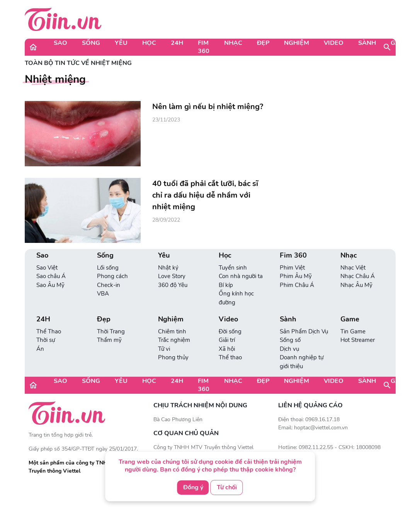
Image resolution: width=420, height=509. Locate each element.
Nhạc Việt (353, 268)
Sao (60, 43)
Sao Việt (47, 268)
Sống (91, 43)
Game (400, 43)
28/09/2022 (166, 220)
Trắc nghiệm (174, 340)
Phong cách (112, 276)
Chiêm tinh (172, 331)
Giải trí (227, 340)
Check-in (109, 285)
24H (177, 43)
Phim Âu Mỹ (296, 276)
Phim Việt (292, 268)
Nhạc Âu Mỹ (356, 285)
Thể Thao (49, 331)
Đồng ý (193, 487)
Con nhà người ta (241, 276)
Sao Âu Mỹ (50, 285)
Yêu (121, 43)
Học (149, 43)
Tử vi (164, 349)
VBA (103, 294)
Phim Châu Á (297, 285)
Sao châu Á (51, 276)
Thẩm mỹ (109, 340)
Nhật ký (168, 268)
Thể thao (230, 357)
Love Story (172, 276)
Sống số (290, 340)
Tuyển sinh (233, 268)
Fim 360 (204, 47)
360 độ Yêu (173, 285)
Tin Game (353, 331)
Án (40, 349)
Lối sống (108, 268)
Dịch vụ (289, 349)
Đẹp (263, 43)
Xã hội (227, 349)
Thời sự (46, 340)
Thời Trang (111, 331)
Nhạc (233, 43)
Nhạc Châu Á (358, 276)
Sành (367, 43)
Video (334, 43)
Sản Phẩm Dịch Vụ (304, 331)
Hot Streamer (358, 340)
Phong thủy (173, 357)
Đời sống (230, 331)
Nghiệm (297, 43)
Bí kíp (226, 285)
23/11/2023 (166, 120)
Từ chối (227, 487)
